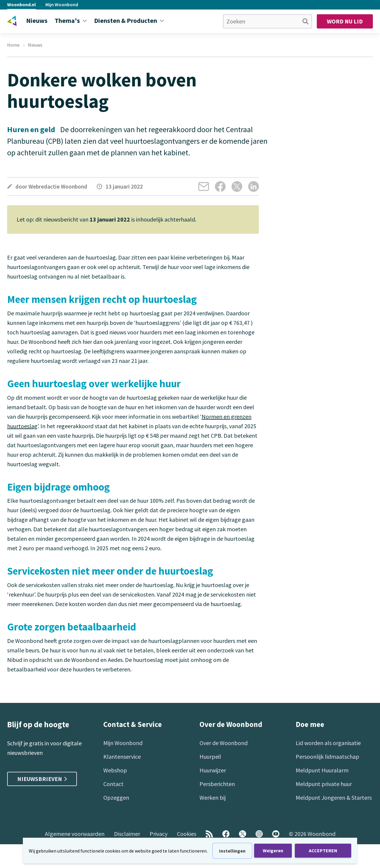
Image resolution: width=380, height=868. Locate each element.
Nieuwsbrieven (42, 779)
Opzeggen (116, 797)
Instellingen (232, 851)
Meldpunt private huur (324, 784)
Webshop (115, 770)
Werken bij (213, 797)
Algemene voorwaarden (75, 834)
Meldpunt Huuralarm (322, 770)
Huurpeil (210, 756)
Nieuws (35, 45)
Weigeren (273, 850)
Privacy (159, 834)
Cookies (187, 834)
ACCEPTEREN (323, 850)
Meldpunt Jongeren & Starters (334, 797)
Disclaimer (127, 834)
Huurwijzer (213, 770)
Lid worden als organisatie (328, 743)
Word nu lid (345, 21)
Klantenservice (122, 756)
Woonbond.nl (22, 4)
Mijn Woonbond (62, 4)
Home (13, 45)
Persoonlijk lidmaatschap (327, 756)
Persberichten (217, 784)
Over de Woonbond (224, 743)
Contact (113, 784)
